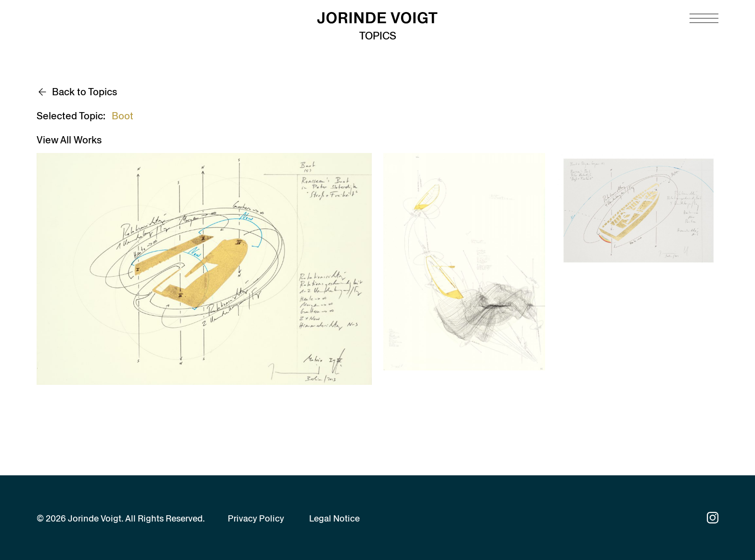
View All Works (69, 140)
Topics (378, 36)
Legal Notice (334, 518)
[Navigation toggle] (704, 18)
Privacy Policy (256, 518)
